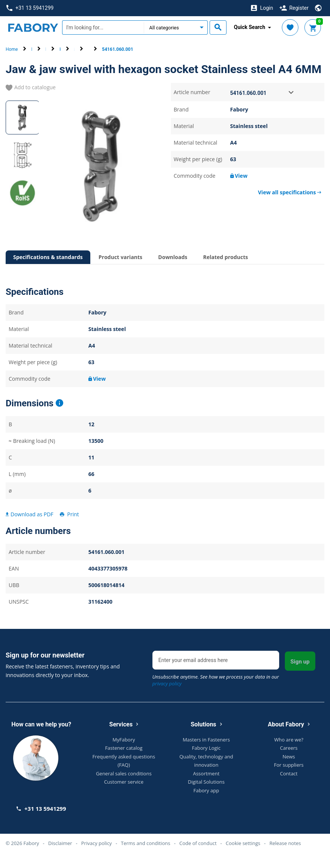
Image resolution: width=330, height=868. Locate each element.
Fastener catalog (124, 748)
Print (69, 514)
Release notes (285, 843)
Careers (289, 748)
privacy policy (167, 683)
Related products (226, 257)
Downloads (173, 257)
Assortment (206, 773)
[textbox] (103, 27)
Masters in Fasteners (206, 740)
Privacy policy (97, 843)
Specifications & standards (48, 257)
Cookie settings (243, 843)
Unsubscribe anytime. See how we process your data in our (216, 680)
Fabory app (206, 790)
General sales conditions (124, 773)
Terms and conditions (145, 843)
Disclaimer (60, 843)
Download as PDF (30, 514)
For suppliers (289, 765)
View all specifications (290, 192)
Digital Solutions (206, 782)
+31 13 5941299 (30, 8)
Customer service (124, 782)
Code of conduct (198, 843)
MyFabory (124, 740)
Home (12, 49)
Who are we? (289, 740)
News (289, 757)
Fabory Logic (206, 748)
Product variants (121, 257)
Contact (289, 773)
